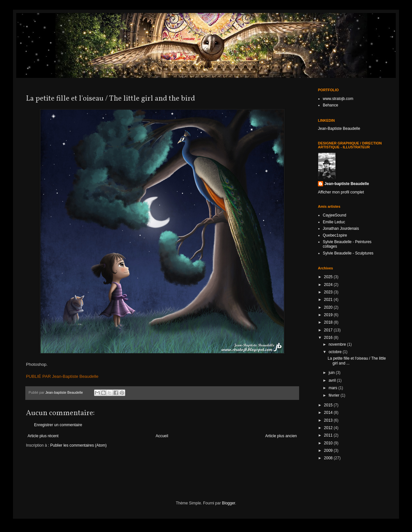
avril (333, 380)
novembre (338, 344)
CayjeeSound (334, 215)
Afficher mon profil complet (341, 192)
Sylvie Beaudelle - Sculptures (348, 253)
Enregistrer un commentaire (58, 425)
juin (332, 373)
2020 (329, 307)
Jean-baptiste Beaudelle (347, 184)
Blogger (229, 503)
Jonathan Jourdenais (341, 229)
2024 (329, 285)
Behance (330, 105)
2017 (329, 330)
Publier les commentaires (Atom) (79, 445)
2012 (329, 428)
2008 (329, 458)
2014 (329, 413)
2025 (329, 277)
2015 (329, 405)
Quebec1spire (335, 235)
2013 (329, 420)
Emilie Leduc (334, 222)
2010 (329, 443)
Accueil (162, 436)
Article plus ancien (281, 436)
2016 (329, 338)
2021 (329, 300)
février (335, 395)
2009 (329, 451)
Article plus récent (43, 436)
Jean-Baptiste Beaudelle (339, 129)
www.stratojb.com (338, 99)
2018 (329, 322)
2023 (329, 292)
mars (333, 388)
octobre (336, 352)
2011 (329, 435)
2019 (329, 315)
